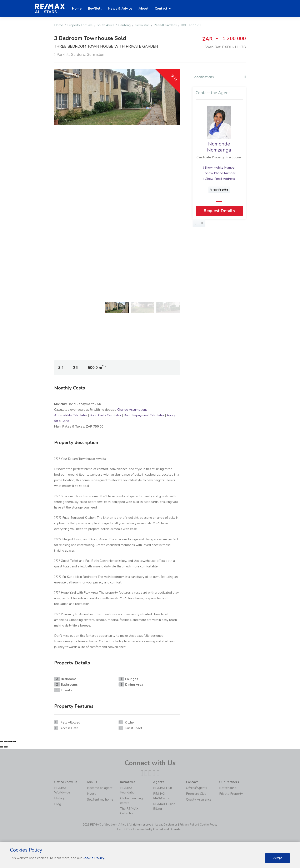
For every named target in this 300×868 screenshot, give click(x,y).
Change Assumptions (132, 410)
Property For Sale (80, 25)
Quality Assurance (199, 800)
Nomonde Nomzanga (219, 147)
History (59, 798)
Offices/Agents (197, 788)
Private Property (231, 794)
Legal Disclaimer (166, 825)
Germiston (142, 25)
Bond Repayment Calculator (144, 415)
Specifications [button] (219, 77)
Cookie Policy (209, 825)
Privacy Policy (189, 825)
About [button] (144, 9)
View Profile (219, 190)
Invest (91, 794)
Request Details (219, 211)
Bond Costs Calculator (105, 415)
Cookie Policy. (94, 858)
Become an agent (100, 788)
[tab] (219, 78)
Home (59, 25)
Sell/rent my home (100, 800)
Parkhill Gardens (165, 25)
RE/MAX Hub (163, 788)
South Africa (106, 25)
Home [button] (77, 9)
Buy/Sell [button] (95, 9)
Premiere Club (196, 794)
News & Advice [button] (120, 9)
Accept (277, 858)
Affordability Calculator (71, 415)
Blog (58, 804)
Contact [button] (161, 9)
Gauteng (124, 25)
